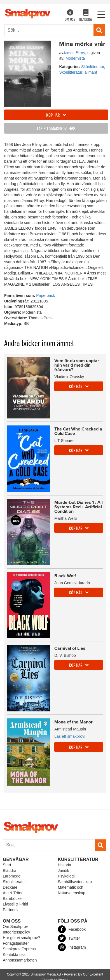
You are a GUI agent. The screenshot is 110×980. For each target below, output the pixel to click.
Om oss (70, 16)
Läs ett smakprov (56, 129)
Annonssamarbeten (20, 960)
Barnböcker (13, 898)
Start (7, 865)
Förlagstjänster (16, 943)
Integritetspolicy (16, 932)
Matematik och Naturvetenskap (72, 890)
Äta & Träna (13, 893)
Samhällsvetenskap (75, 882)
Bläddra (86, 16)
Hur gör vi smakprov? (21, 938)
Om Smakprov (15, 927)
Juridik (64, 870)
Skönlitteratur (14, 882)
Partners (10, 910)
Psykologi (66, 876)
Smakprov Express (19, 949)
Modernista (75, 58)
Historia (65, 865)
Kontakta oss (14, 955)
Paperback (45, 295)
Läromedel (12, 876)
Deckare (10, 887)
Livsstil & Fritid (15, 904)
